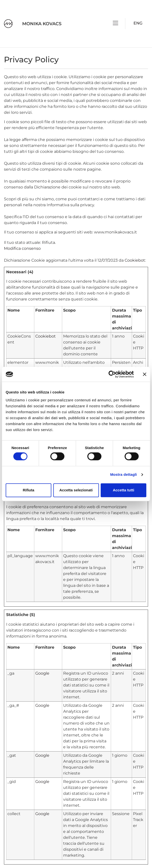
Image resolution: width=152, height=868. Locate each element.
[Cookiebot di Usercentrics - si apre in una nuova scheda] (112, 374)
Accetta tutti (123, 490)
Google (42, 673)
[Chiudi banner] (145, 374)
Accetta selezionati (76, 490)
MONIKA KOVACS (42, 24)
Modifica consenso (22, 248)
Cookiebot (135, 260)
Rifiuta (28, 490)
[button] (116, 24)
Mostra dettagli (123, 475)
